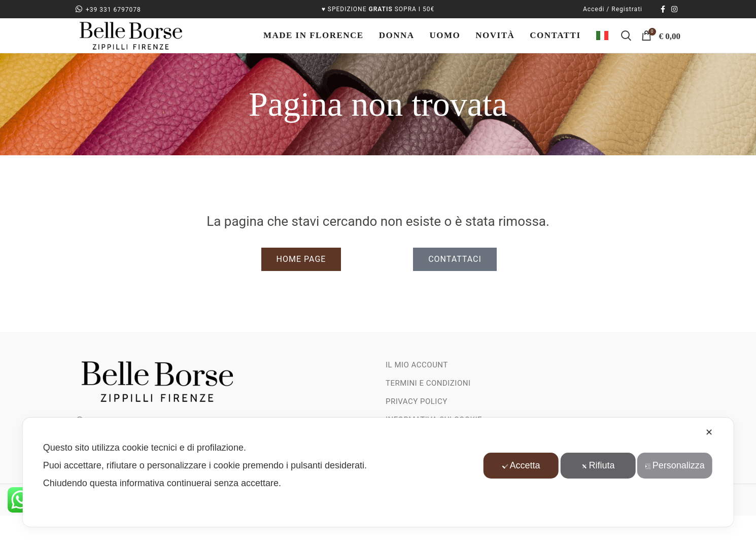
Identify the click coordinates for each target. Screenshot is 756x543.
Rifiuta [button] (598, 465)
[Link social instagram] (674, 10)
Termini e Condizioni (428, 411)
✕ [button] (709, 432)
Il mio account (417, 392)
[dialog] (378, 472)
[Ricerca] (626, 50)
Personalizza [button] (676, 465)
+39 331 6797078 (108, 10)
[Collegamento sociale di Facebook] (663, 10)
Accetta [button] (520, 465)
